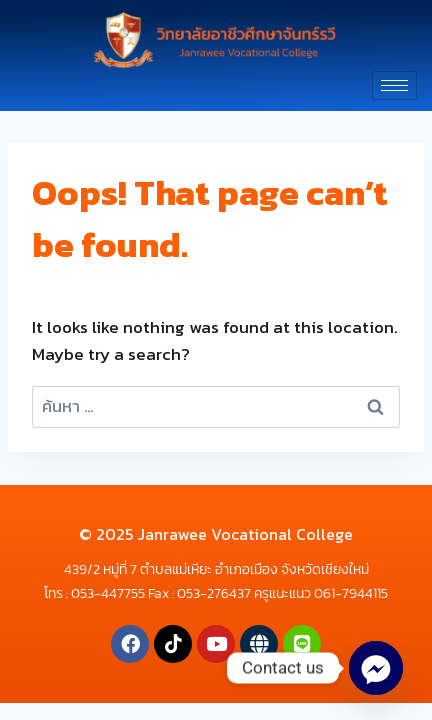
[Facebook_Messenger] (376, 668)
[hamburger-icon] (394, 85)
